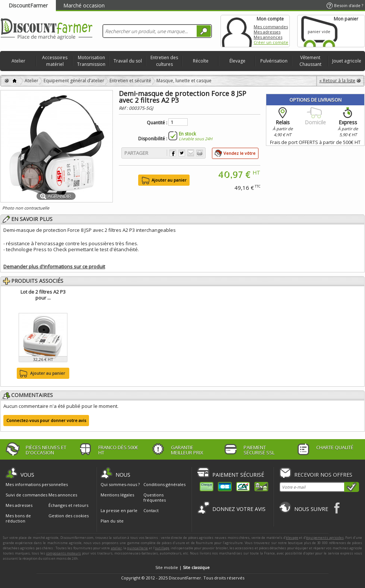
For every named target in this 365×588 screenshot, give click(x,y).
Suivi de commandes (26, 495)
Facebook (337, 508)
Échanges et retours (68, 505)
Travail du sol (128, 61)
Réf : (124, 108)
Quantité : (157, 123)
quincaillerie (137, 548)
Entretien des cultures (164, 61)
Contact (151, 510)
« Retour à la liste (337, 81)
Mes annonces (268, 37)
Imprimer (200, 153)
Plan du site (112, 521)
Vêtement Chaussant (310, 61)
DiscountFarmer (28, 5)
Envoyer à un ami (191, 153)
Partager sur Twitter (182, 153)
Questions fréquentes (155, 497)
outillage (162, 548)
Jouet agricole (347, 61)
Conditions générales (164, 484)
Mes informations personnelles (37, 485)
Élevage (237, 61)
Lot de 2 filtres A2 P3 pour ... (43, 295)
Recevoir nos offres (323, 475)
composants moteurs (64, 553)
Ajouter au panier (42, 374)
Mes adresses (267, 32)
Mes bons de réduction (18, 518)
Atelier (18, 61)
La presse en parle (119, 510)
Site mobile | (182, 567)
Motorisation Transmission (91, 61)
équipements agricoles (325, 538)
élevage (292, 538)
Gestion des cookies (69, 516)
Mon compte (237, 31)
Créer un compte (271, 42)
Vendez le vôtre (239, 153)
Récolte (201, 61)
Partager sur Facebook (173, 153)
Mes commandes (271, 27)
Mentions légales (117, 495)
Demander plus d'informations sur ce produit (54, 266)
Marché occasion (84, 5)
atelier (116, 548)
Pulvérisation (274, 61)
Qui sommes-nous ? (120, 484)
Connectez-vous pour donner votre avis (46, 420)
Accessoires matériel (55, 61)
